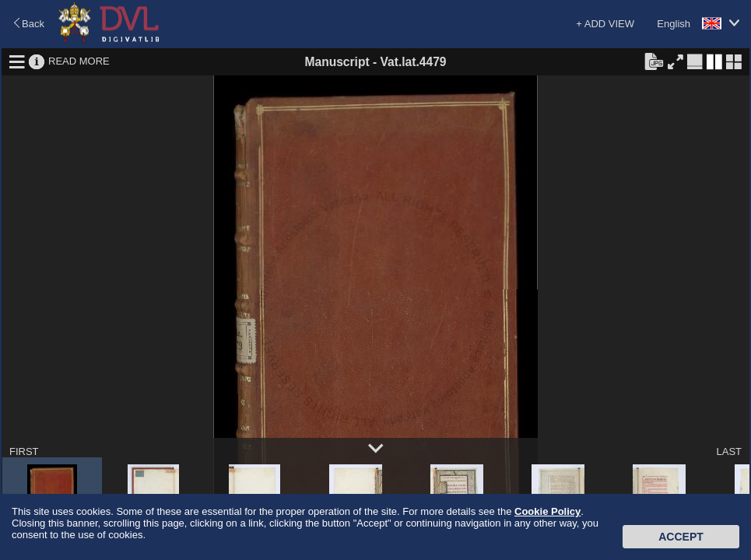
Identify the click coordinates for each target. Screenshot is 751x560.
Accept (681, 537)
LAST (729, 451)
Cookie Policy (547, 511)
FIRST (24, 451)
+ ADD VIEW (605, 24)
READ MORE (79, 61)
